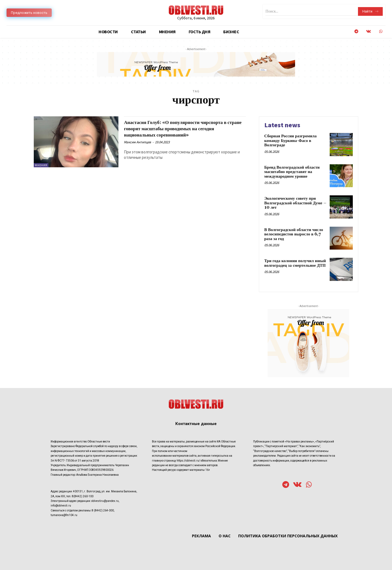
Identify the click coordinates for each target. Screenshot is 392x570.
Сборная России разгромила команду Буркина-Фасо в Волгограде (290, 141)
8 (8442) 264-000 (103, 510)
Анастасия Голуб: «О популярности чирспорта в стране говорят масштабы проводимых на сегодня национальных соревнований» (184, 129)
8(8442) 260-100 (83, 496)
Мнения (41, 165)
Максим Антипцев (137, 142)
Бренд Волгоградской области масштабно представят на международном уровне (292, 172)
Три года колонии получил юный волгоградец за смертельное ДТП (295, 263)
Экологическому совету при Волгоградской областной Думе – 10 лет (295, 203)
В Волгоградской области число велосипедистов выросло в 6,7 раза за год (294, 234)
